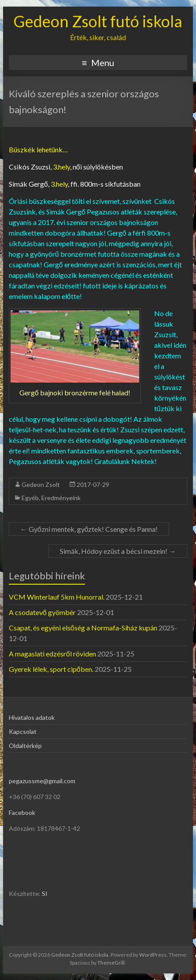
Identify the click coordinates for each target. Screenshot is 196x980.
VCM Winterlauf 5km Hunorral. (57, 597)
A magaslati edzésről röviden (52, 654)
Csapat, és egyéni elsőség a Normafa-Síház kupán (83, 628)
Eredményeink (61, 498)
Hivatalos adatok (32, 717)
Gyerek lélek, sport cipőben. (51, 669)
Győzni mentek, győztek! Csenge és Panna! (89, 529)
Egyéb (30, 498)
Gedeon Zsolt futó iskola (98, 21)
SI (45, 893)
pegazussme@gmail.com (42, 781)
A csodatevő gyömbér (42, 612)
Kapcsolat (23, 731)
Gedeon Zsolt (41, 484)
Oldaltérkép (25, 746)
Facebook (22, 812)
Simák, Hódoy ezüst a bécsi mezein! (118, 551)
